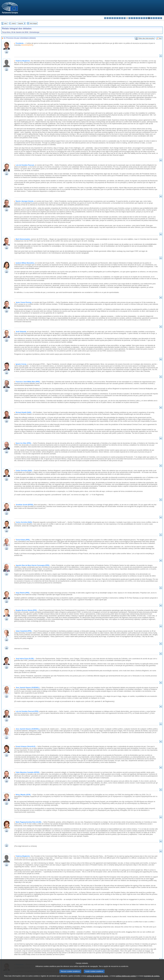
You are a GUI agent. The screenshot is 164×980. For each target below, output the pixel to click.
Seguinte (21, 23)
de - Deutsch (115, 18)
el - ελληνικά (120, 18)
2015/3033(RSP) (27, 45)
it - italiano (132, 18)
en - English (122, 18)
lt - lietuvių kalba (137, 18)
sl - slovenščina (156, 18)
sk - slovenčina (154, 18)
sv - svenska (161, 18)
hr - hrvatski (129, 18)
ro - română (151, 18)
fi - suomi (159, 18)
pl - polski (147, 18)
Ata (160, 38)
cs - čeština (110, 18)
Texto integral (33, 23)
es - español (108, 18)
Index (5, 23)
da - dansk (112, 18)
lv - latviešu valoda (134, 18)
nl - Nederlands (144, 18)
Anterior (14, 23)
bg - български (105, 18)
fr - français (125, 18)
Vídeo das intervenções (146, 38)
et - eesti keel (117, 18)
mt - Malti (142, 18)
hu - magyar (139, 18)
